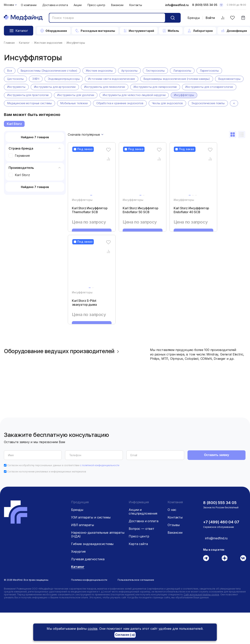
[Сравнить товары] (223, 18)
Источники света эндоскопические (113, 79)
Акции (78, 5)
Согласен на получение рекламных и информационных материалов (47, 503)
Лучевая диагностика (88, 591)
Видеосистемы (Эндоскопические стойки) (50, 71)
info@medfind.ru (177, 5)
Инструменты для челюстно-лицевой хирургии (193, 95)
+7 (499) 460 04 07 (221, 553)
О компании (29, 5)
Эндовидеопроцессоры (64, 79)
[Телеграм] (206, 589)
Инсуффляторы (17, 104)
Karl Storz (14, 132)
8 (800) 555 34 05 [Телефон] (205, 5)
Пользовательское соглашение (136, 611)
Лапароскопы (185, 71)
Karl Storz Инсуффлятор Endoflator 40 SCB (177, 221)
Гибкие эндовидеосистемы (92, 575)
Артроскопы (131, 71)
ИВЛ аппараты (83, 556)
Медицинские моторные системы (58, 104)
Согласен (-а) (125, 635)
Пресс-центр (96, 5)
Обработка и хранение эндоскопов (150, 104)
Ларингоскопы (212, 71)
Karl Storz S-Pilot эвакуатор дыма (85, 324)
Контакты (136, 5)
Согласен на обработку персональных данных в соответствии (63, 497)
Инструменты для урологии (133, 95)
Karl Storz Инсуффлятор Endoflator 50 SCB (131, 221)
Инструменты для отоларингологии (31, 95)
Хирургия (78, 583)
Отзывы (174, 556)
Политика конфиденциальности (89, 611)
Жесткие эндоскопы (100, 71)
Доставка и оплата (55, 5)
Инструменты (47, 87)
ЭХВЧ (36, 79)
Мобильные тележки (104, 104)
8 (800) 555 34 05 (220, 534)
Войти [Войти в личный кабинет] (210, 18)
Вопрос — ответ (142, 560)
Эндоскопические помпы (24, 112)
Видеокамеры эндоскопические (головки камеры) (179, 79)
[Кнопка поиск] (173, 18)
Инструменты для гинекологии (137, 87)
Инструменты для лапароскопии (188, 87)
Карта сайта (138, 575)
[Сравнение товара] (103, 167)
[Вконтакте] (243, 589)
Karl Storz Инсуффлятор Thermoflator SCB (85, 221)
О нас (172, 541)
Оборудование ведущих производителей (65, 383)
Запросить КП (89, 248)
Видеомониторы (18, 87)
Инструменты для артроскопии (86, 87)
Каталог (78, 598)
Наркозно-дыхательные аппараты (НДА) (98, 566)
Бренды (194, 18)
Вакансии (117, 5)
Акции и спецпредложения (143, 543)
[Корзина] (243, 18)
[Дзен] (225, 589)
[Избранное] (232, 18)
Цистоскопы (15, 79)
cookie (93, 629)
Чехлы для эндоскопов (198, 104)
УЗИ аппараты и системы (91, 549)
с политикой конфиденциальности (100, 497)
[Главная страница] (23, 18)
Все (10, 71)
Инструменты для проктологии (85, 95)
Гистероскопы (158, 71)
